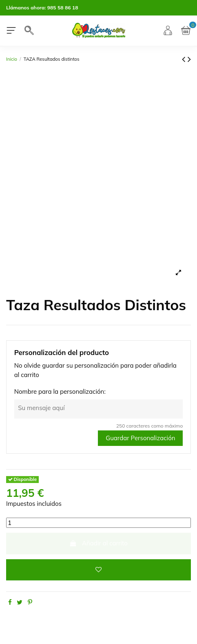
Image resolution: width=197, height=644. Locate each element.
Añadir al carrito (98, 543)
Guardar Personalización (140, 438)
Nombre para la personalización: (60, 391)
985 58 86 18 (63, 8)
